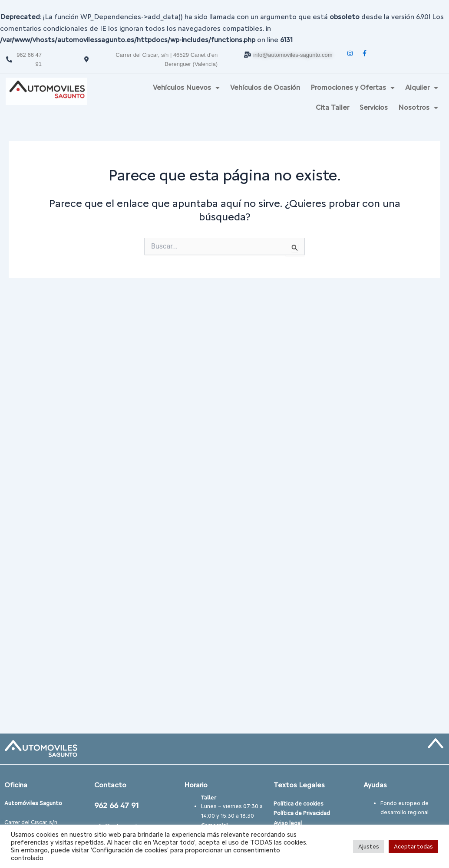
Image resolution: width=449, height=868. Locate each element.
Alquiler (422, 88)
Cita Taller (332, 107)
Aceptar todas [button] (413, 847)
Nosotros (418, 108)
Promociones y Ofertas (353, 88)
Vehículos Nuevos (186, 88)
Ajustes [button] (369, 847)
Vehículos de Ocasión (265, 87)
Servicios (374, 107)
